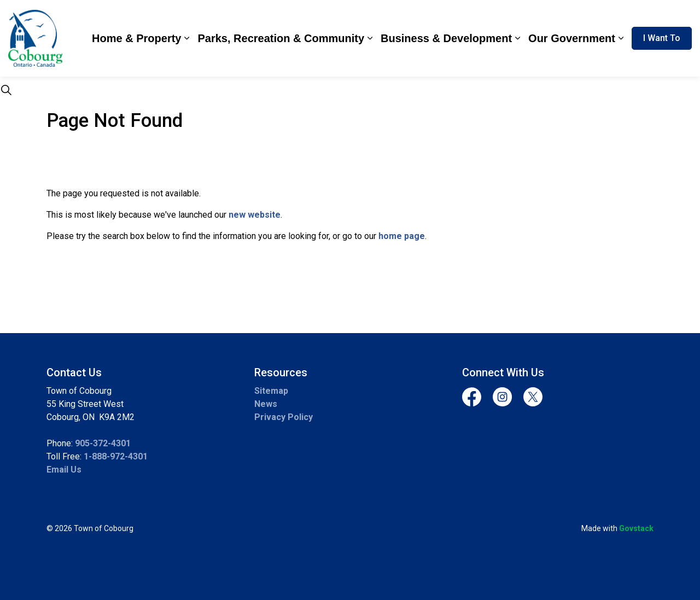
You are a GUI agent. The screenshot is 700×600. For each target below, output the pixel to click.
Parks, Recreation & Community (281, 38)
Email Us (64, 470)
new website (255, 215)
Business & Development (446, 38)
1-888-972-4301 (116, 456)
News (266, 404)
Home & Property (136, 38)
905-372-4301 (103, 443)
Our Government (572, 38)
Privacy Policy (284, 417)
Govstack (636, 528)
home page (402, 236)
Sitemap (271, 391)
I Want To (662, 38)
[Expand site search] (6, 90)
